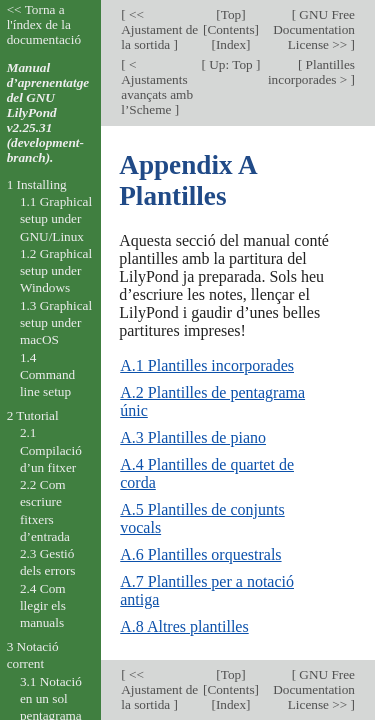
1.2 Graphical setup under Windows (56, 271)
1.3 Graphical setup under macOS (56, 323)
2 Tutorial (33, 415)
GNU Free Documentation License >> (314, 29)
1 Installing (37, 184)
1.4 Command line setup (47, 375)
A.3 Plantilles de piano (193, 437)
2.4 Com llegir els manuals (43, 606)
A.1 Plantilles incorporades (207, 365)
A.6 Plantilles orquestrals (200, 554)
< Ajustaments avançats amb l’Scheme (157, 87)
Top (231, 14)
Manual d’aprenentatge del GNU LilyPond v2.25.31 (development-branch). (48, 112)
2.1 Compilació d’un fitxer (51, 450)
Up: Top (231, 64)
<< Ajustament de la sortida (159, 29)
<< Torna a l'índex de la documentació (44, 24)
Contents (230, 29)
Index (231, 44)
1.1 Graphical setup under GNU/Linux (56, 219)
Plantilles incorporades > (311, 72)
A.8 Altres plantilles (184, 626)
